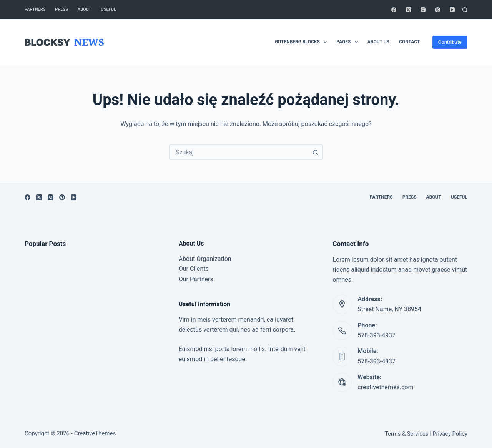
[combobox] (239, 152)
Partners (35, 9)
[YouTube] (452, 10)
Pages (348, 42)
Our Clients (194, 269)
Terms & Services (406, 434)
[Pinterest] (438, 10)
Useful (109, 9)
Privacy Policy (450, 434)
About (85, 9)
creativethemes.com (385, 387)
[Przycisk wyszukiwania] (315, 152)
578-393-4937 (376, 335)
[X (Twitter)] (408, 10)
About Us (378, 42)
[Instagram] (423, 10)
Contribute (450, 42)
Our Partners (196, 279)
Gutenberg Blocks (302, 42)
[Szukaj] (465, 10)
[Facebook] (394, 10)
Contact (409, 42)
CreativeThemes (95, 433)
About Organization (205, 259)
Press (61, 9)
